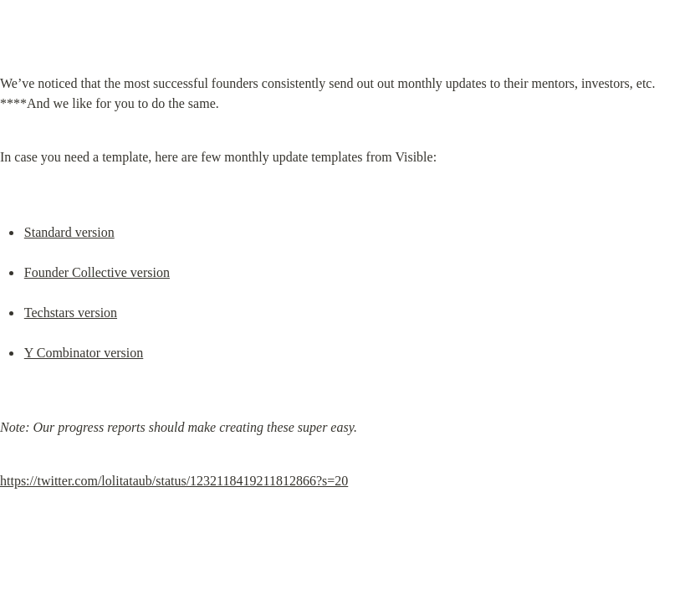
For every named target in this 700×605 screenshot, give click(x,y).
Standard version (69, 232)
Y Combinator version (84, 353)
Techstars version (71, 313)
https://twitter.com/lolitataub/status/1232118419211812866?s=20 (174, 481)
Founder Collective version (97, 272)
